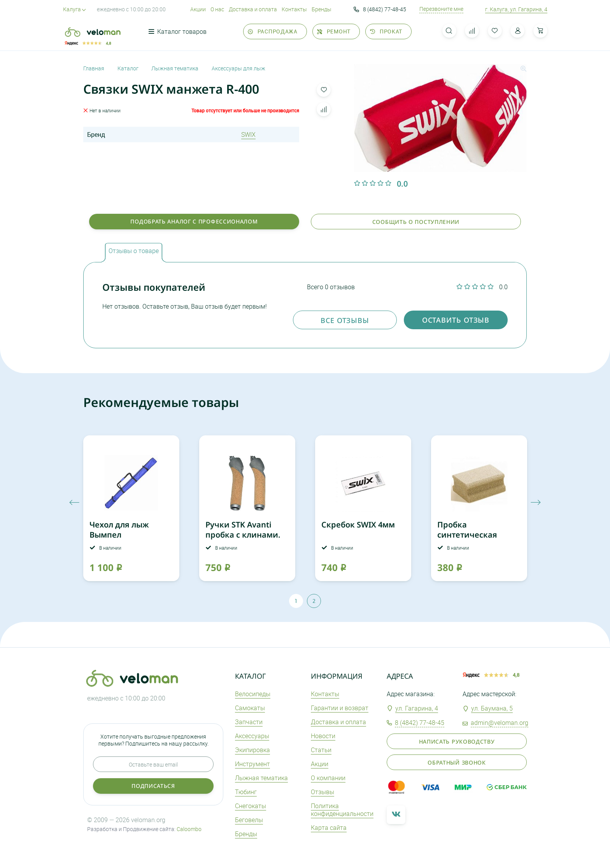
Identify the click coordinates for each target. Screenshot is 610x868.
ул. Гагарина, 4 (417, 708)
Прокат (386, 31)
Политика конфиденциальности (342, 810)
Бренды (322, 9)
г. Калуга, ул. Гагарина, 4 (516, 9)
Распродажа (273, 31)
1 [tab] (296, 601)
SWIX (248, 134)
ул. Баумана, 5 (492, 708)
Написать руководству (457, 741)
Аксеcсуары (252, 736)
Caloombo (189, 829)
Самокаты (250, 708)
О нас (217, 9)
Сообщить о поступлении (416, 222)
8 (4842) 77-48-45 (380, 9)
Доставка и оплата (253, 9)
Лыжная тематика (261, 778)
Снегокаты (251, 806)
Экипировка (252, 750)
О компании (328, 778)
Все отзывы (345, 320)
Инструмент (252, 764)
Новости (323, 736)
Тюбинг (246, 792)
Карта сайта (329, 828)
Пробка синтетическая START (467, 535)
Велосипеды (253, 694)
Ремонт (334, 31)
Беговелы (249, 820)
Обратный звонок (457, 762)
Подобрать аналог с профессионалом (194, 221)
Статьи (321, 750)
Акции (198, 9)
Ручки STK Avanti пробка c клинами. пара (243, 535)
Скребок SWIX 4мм (358, 525)
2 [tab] (314, 601)
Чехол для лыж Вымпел (119, 530)
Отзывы (323, 792)
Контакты (294, 9)
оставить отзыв (456, 320)
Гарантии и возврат (340, 708)
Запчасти (249, 722)
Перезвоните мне (441, 9)
